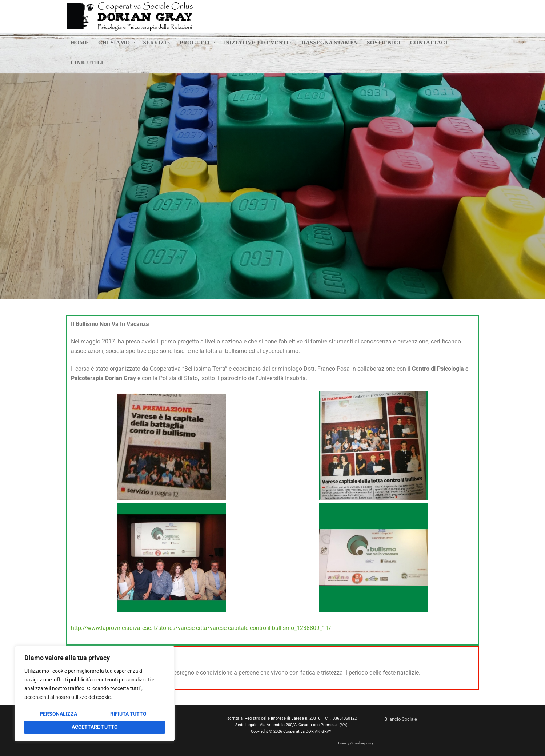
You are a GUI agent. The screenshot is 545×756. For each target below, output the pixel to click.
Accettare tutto (95, 727)
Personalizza (58, 714)
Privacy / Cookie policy (356, 743)
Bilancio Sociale (401, 719)
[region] (95, 694)
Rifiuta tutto (128, 714)
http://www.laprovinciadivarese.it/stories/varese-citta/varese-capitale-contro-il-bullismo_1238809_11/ (201, 628)
